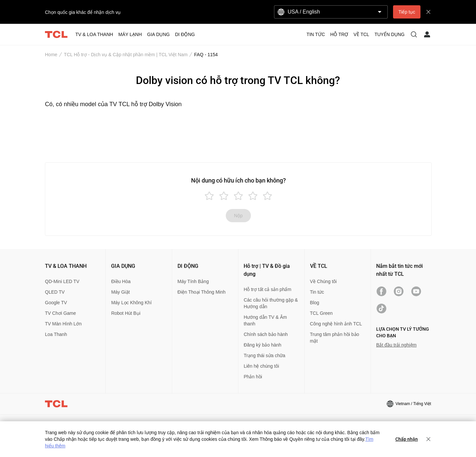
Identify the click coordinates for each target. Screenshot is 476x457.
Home (51, 55)
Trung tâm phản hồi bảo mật (335, 338)
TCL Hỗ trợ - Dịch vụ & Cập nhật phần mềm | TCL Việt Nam (126, 55)
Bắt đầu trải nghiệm (396, 345)
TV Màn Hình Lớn (63, 324)
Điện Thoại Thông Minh (201, 292)
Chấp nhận (407, 439)
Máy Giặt (120, 292)
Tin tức (317, 292)
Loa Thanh (56, 334)
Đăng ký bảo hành (262, 345)
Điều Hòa (121, 281)
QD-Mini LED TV (62, 281)
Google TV (56, 303)
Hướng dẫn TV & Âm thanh (265, 320)
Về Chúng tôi (323, 281)
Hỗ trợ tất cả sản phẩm (267, 289)
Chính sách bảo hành (266, 334)
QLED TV (55, 292)
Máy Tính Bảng (193, 281)
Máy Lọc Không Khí (131, 303)
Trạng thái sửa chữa (264, 355)
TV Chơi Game (60, 313)
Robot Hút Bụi (126, 313)
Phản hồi (253, 377)
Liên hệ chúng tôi (261, 366)
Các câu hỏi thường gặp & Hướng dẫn (271, 303)
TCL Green (321, 313)
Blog (315, 303)
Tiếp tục (407, 12)
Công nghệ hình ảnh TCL (336, 324)
